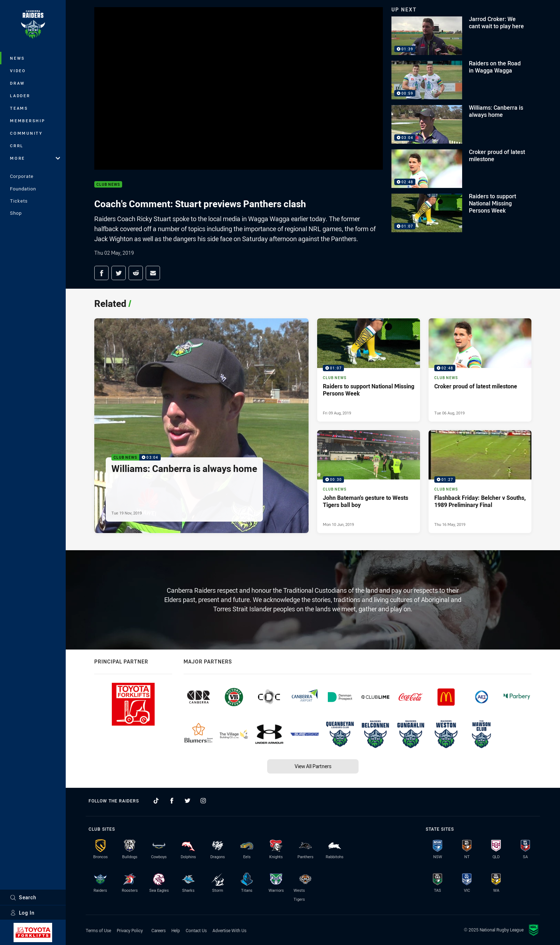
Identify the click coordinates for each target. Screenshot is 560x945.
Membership (28, 121)
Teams (19, 108)
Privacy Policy (130, 930)
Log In (22, 913)
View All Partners (313, 766)
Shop (16, 213)
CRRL (17, 146)
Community (26, 133)
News (17, 58)
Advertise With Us (229, 930)
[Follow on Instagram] (203, 801)
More (35, 158)
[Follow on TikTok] (156, 801)
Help (176, 930)
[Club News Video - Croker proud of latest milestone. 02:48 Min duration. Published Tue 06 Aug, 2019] (480, 370)
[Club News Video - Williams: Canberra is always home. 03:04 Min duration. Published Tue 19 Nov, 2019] (201, 426)
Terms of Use (98, 930)
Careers (159, 930)
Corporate (22, 176)
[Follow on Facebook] (172, 801)
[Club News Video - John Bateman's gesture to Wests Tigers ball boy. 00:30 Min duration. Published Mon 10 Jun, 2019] (369, 482)
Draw (17, 83)
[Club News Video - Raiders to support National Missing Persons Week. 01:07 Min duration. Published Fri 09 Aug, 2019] (369, 370)
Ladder (20, 96)
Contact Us (196, 930)
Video (18, 71)
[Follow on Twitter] (187, 801)
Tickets (19, 201)
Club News (108, 185)
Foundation (23, 189)
